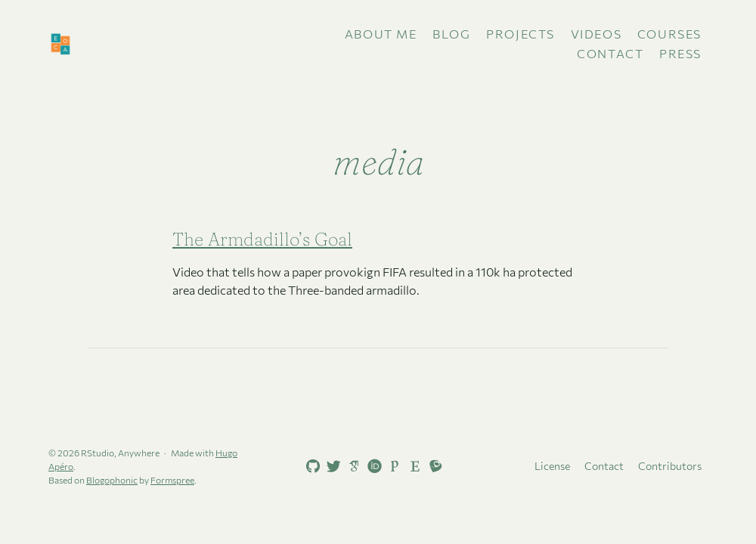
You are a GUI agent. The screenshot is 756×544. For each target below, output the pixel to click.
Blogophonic (112, 480)
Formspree (172, 480)
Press (680, 53)
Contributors (670, 466)
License (552, 466)
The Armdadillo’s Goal (262, 239)
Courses (669, 34)
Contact (610, 53)
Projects (521, 34)
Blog (451, 34)
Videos (596, 34)
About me (381, 34)
